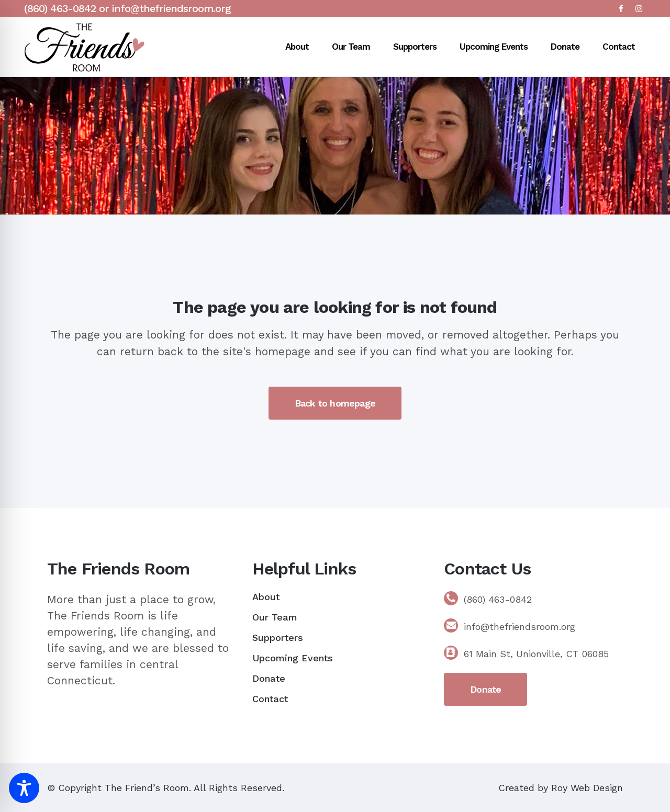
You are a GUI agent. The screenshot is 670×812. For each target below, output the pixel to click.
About (266, 597)
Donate (269, 678)
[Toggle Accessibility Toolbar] (24, 788)
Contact (270, 699)
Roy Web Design (587, 788)
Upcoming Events (293, 658)
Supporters (278, 638)
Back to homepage (335, 403)
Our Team (275, 617)
